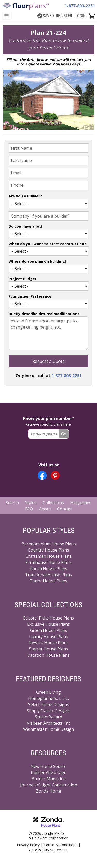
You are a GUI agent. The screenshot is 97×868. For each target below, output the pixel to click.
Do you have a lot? (26, 226)
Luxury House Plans (49, 637)
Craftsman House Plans (48, 556)
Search (12, 503)
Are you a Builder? (25, 196)
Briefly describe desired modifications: (44, 314)
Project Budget (23, 279)
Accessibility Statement (48, 850)
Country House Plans (48, 550)
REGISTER (64, 16)
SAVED (46, 16)
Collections (53, 503)
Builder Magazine (49, 779)
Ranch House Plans (49, 569)
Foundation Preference (30, 296)
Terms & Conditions (61, 845)
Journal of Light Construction (49, 785)
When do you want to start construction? (47, 244)
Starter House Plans (48, 649)
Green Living (48, 692)
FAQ (29, 509)
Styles (31, 503)
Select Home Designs (49, 704)
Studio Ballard (48, 717)
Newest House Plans (48, 643)
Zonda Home (48, 791)
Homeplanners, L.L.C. (48, 698)
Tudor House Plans (48, 581)
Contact (65, 509)
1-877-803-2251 (80, 6)
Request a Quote (48, 361)
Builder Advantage (49, 772)
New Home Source (48, 766)
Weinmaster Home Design (48, 729)
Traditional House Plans (48, 575)
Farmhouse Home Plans (48, 562)
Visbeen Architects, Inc (49, 723)
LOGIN (80, 16)
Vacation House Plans (48, 655)
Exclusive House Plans (48, 624)
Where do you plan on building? (38, 261)
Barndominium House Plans (49, 544)
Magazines (81, 503)
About (45, 509)
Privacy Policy (28, 845)
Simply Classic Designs (49, 711)
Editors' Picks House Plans (48, 618)
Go (64, 434)
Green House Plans (49, 630)
